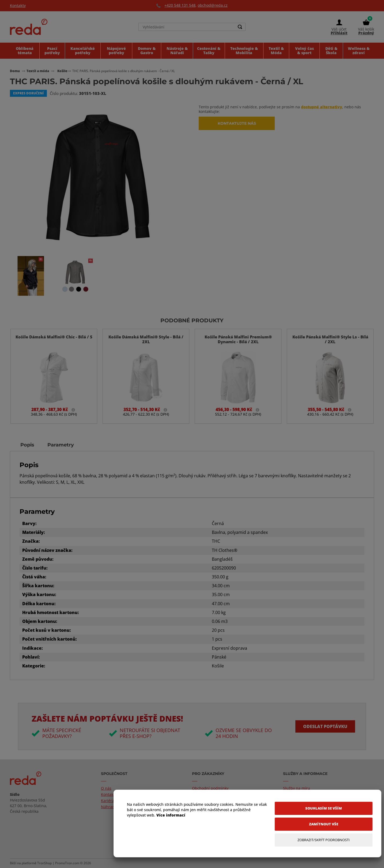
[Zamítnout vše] (324, 824)
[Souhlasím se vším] (324, 808)
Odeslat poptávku (325, 726)
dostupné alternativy (322, 107)
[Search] (240, 27)
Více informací (171, 815)
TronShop (44, 863)
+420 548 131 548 (180, 5)
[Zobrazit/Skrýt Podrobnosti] (324, 840)
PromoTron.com (67, 863)
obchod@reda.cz (213, 5)
